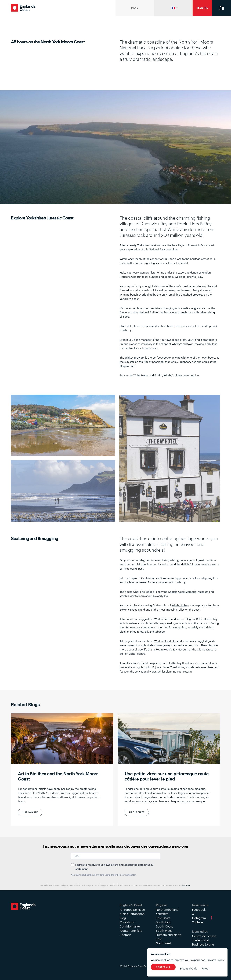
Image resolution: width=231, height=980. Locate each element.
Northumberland (167, 909)
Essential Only (189, 968)
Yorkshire (162, 914)
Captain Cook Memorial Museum (188, 592)
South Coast (164, 926)
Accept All (163, 967)
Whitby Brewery (135, 358)
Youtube (198, 922)
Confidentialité (130, 926)
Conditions (127, 922)
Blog (123, 918)
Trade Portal (200, 940)
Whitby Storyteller (165, 641)
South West (164, 930)
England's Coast (23, 8)
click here (186, 885)
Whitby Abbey (180, 605)
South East (163, 922)
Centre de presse (204, 936)
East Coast (163, 918)
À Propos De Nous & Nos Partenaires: (132, 912)
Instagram (199, 918)
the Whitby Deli (159, 619)
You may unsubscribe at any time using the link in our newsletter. (104, 875)
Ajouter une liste (131, 930)
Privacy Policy (215, 960)
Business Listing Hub (203, 946)
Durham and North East (169, 937)
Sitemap (125, 935)
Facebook (199, 909)
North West (164, 943)
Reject (205, 968)
